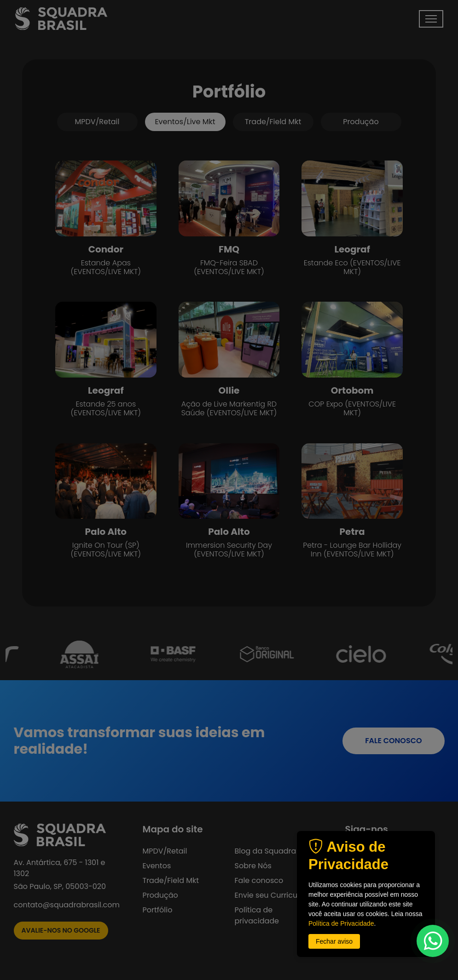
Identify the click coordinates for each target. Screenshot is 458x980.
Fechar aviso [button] (334, 941)
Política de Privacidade (341, 923)
